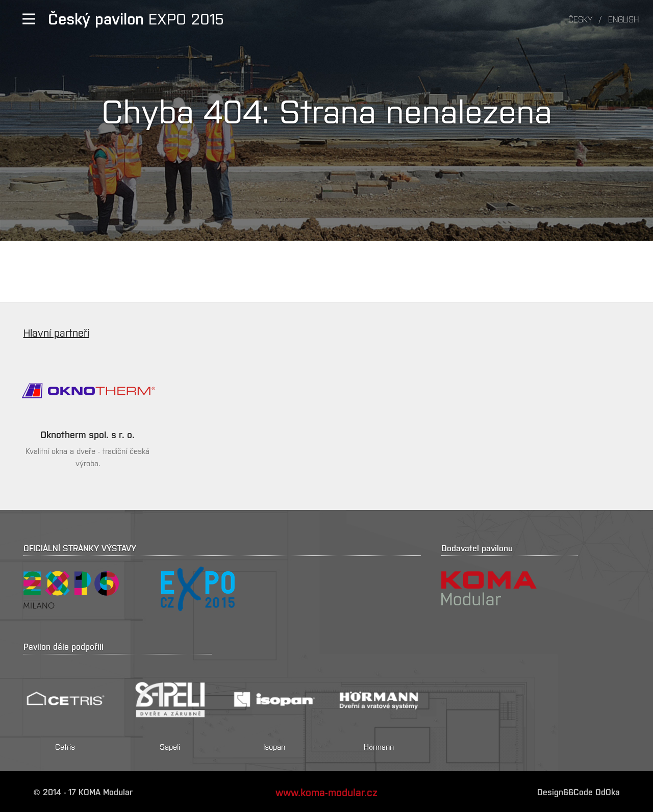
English (623, 19)
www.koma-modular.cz (326, 792)
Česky (580, 19)
